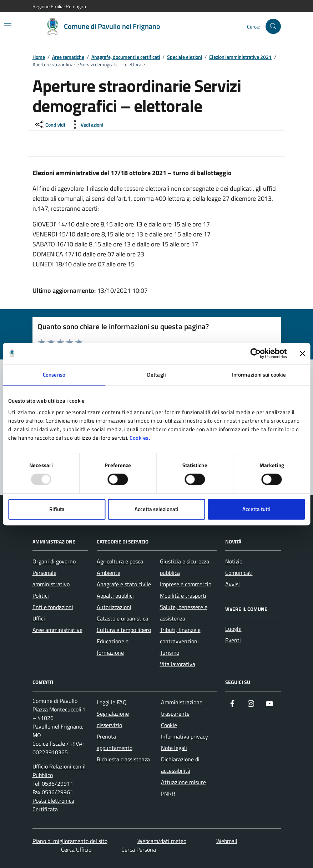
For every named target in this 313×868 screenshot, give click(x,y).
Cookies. (140, 438)
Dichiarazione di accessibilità (180, 765)
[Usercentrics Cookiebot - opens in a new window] (255, 353)
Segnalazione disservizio (113, 719)
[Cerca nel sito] (273, 27)
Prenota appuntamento (115, 742)
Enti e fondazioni (53, 607)
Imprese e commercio (186, 584)
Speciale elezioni (185, 57)
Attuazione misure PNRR (183, 788)
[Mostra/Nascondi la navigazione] (8, 26)
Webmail (227, 841)
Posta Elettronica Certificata (53, 805)
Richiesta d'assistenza (123, 759)
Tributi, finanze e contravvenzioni (180, 635)
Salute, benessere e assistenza (184, 613)
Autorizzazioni (114, 607)
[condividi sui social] (49, 124)
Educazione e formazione (113, 647)
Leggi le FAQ (112, 702)
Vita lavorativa (178, 664)
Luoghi (233, 629)
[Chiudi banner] (302, 353)
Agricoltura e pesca (120, 561)
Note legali (174, 748)
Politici (41, 596)
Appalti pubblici (115, 596)
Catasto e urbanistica (122, 618)
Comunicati (239, 573)
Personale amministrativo (51, 578)
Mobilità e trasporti (183, 596)
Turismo (170, 653)
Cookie (169, 725)
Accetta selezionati (156, 509)
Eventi (233, 640)
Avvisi (233, 584)
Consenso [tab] (54, 375)
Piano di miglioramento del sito (70, 841)
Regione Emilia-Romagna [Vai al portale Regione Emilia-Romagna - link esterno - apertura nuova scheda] (59, 6)
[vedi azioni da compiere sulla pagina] (86, 124)
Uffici (39, 618)
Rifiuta (57, 509)
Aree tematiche (68, 57)
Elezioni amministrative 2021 (240, 57)
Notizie (234, 561)
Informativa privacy (185, 736)
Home (39, 57)
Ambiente (108, 573)
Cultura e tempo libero (124, 630)
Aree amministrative (57, 630)
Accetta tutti (256, 509)
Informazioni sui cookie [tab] (259, 375)
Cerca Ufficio (76, 849)
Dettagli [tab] (156, 375)
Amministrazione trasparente (182, 708)
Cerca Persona (139, 849)
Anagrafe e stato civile (124, 584)
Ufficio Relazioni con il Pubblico (59, 771)
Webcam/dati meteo (162, 841)
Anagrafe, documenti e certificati (126, 57)
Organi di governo (54, 561)
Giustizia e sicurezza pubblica (185, 567)
